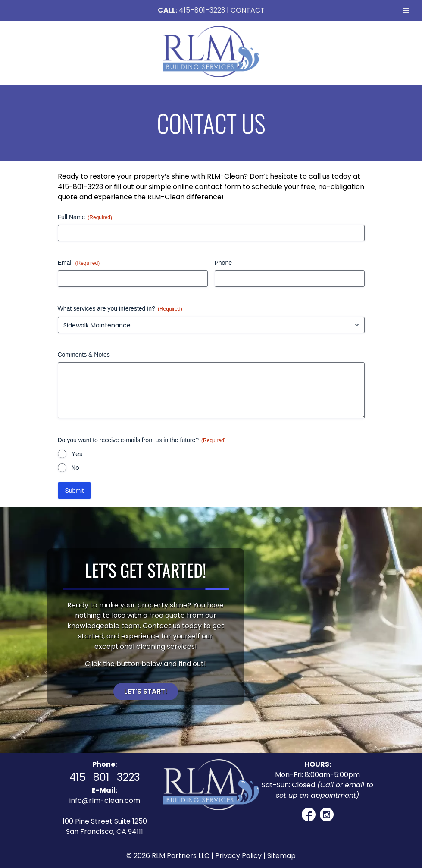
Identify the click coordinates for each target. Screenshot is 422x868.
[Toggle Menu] (406, 10)
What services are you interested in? (120, 309)
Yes (77, 454)
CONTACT (248, 10)
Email (79, 263)
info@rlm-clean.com (105, 800)
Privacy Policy (238, 856)
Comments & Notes (84, 355)
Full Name (85, 217)
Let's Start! (146, 691)
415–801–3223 (202, 10)
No (75, 468)
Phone (223, 263)
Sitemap (281, 856)
